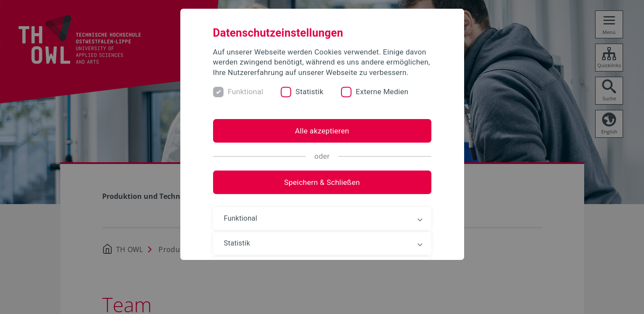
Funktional (246, 92)
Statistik (310, 92)
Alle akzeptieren (322, 131)
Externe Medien (382, 92)
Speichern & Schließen (322, 182)
